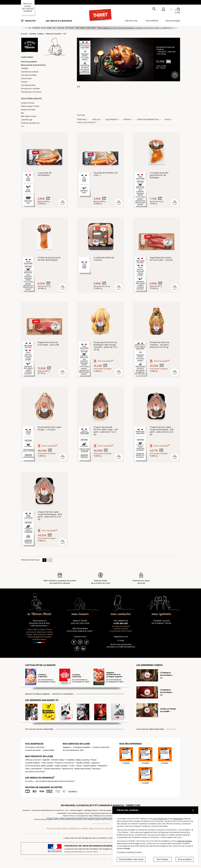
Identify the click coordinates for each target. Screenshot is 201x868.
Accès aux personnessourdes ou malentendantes (121, 646)
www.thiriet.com (160, 819)
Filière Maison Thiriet (30, 106)
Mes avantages (173, 21)
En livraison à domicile (35, 747)
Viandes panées (28, 85)
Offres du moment (33, 760)
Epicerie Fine (67, 769)
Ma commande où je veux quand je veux (80, 630)
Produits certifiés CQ (30, 123)
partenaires (178, 819)
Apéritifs (46, 760)
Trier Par (82, 120)
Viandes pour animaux (31, 92)
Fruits (72, 766)
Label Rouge (27, 120)
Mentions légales (76, 810)
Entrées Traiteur (58, 760)
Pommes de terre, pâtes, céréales (39, 766)
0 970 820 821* (121, 623)
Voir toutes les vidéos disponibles (150, 729)
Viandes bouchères (30, 72)
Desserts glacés (90, 766)
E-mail (121, 641)
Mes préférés (152, 21)
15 (44, 560)
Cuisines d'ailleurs (33, 763)
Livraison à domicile (101, 747)
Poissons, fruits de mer (64, 763)
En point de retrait (33, 750)
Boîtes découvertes (83, 769)
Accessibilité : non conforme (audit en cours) (73, 813)
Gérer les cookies (184, 841)
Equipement (112, 120)
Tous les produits (29, 62)
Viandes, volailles (37, 34)
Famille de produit (86, 123)
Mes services (131, 21)
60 (50, 560)
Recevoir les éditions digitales (37, 694)
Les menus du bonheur (59, 21)
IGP (65, 34)
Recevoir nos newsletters (63, 694)
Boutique (96, 769)
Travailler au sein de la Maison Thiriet (161, 622)
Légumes (95, 763)
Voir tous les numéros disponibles (39, 729)
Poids (167, 120)
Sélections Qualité (53, 34)
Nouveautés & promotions (33, 65)
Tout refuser (162, 859)
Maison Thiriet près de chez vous (80, 622)
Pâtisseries (102, 766)
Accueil (24, 34)
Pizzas (93, 760)
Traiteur (24, 82)
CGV (67, 810)
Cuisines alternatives (52, 769)
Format (127, 120)
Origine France (28, 103)
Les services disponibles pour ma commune (48, 810)
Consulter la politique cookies (129, 852)
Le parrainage (48, 750)
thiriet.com (26, 810)
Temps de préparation (148, 120)
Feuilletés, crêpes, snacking (78, 760)
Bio (22, 113)
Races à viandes (28, 110)
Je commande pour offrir (73, 750)
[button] (163, 10)
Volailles (24, 68)
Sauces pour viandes (30, 88)
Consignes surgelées (81, 747)
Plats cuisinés (47, 763)
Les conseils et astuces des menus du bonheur (55, 781)
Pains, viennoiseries (33, 769)
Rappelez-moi (121, 637)
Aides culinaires (61, 766)
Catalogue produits (91, 810)
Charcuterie (26, 78)
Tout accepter (185, 859)
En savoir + (73, 791)
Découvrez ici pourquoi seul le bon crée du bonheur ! (40, 623)
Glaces (79, 766)
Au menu (29, 781)
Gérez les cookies (105, 810)
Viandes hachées (29, 75)
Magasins (67, 747)
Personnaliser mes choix (131, 859)
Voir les (96, 120)
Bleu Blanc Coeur (29, 116)
